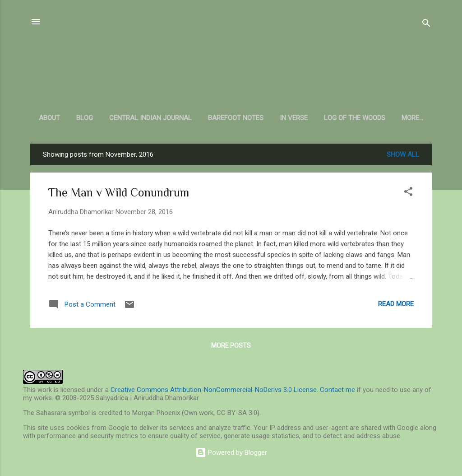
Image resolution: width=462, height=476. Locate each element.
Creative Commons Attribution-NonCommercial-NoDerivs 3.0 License (214, 390)
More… (412, 118)
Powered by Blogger (231, 453)
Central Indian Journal (150, 118)
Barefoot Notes (236, 118)
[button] (408, 193)
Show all (403, 154)
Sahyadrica (231, 63)
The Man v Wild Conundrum (119, 193)
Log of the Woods (355, 118)
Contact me (337, 390)
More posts (231, 345)
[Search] (426, 25)
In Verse (294, 118)
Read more (396, 304)
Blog (85, 118)
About (49, 118)
